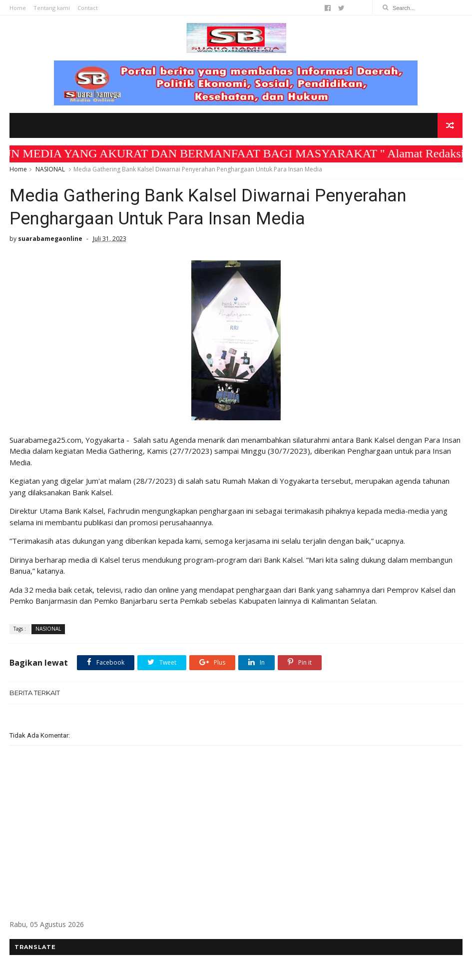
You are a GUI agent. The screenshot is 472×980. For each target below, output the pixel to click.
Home (18, 8)
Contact (88, 8)
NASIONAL (50, 169)
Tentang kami (52, 8)
